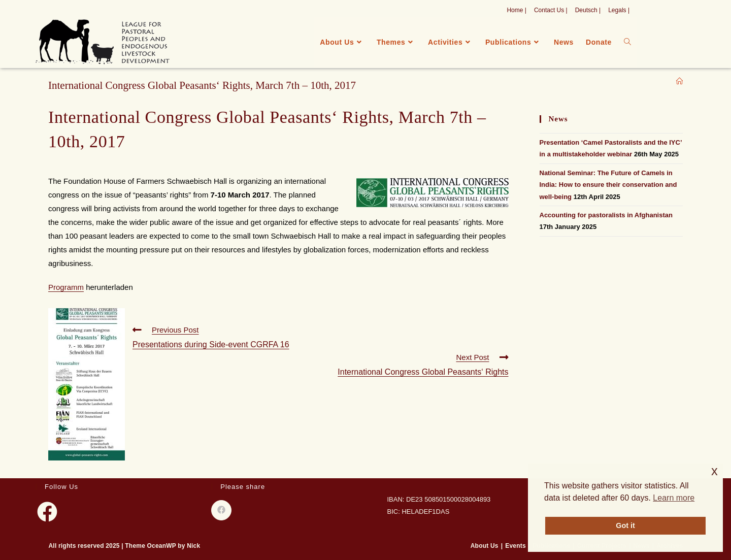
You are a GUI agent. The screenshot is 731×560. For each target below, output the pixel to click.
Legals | (619, 10)
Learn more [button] (674, 498)
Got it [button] (625, 525)
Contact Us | (551, 10)
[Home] (679, 81)
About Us (485, 546)
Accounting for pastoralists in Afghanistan (606, 215)
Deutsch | (588, 10)
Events (516, 546)
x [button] (715, 471)
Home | (516, 10)
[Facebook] (47, 512)
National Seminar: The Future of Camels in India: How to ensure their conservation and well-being (608, 185)
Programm (66, 287)
